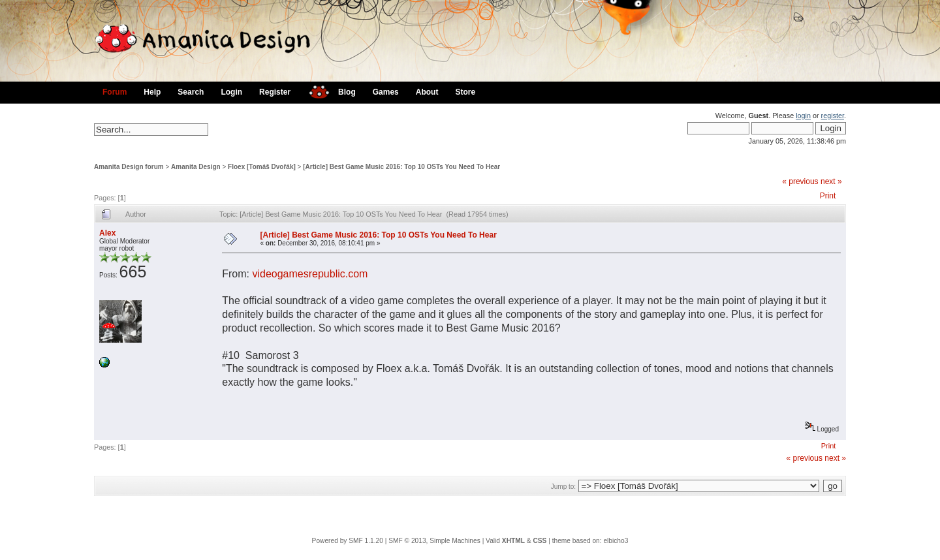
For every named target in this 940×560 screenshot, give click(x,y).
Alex (107, 233)
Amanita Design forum (129, 167)
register (833, 116)
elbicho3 (616, 541)
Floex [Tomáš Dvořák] (262, 167)
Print (828, 196)
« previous (800, 181)
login (803, 116)
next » (831, 181)
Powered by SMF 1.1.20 (348, 541)
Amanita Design (196, 167)
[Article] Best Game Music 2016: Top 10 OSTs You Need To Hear (401, 167)
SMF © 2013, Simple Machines (434, 541)
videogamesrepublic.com (310, 274)
